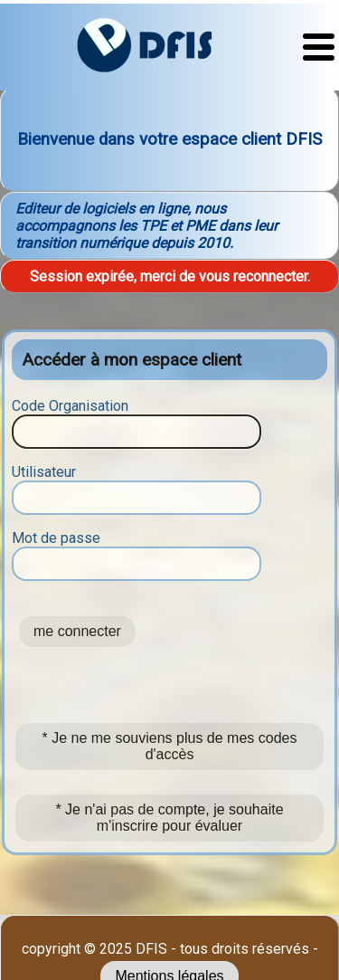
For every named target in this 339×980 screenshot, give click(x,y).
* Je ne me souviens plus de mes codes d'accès (170, 746)
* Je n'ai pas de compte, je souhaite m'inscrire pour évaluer (169, 818)
